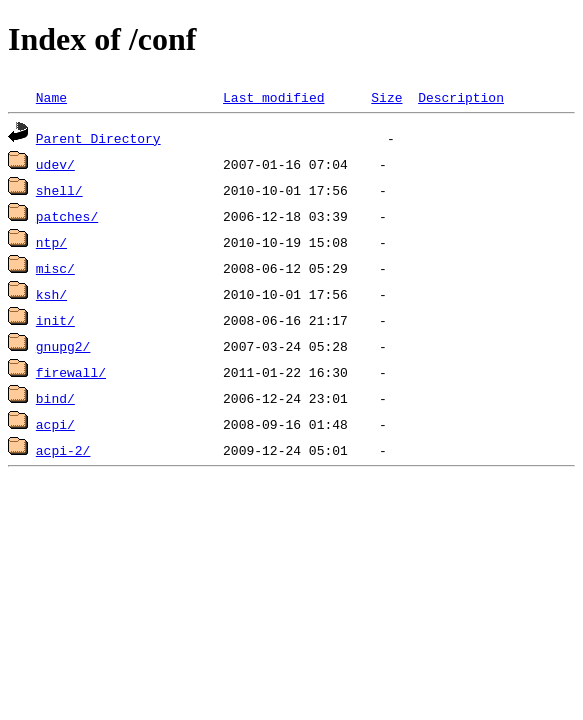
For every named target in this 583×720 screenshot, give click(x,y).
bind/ (55, 398)
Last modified (273, 97)
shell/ (59, 190)
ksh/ (51, 294)
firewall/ (71, 372)
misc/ (55, 268)
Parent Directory (98, 138)
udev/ (55, 164)
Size (386, 97)
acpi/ (55, 424)
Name (51, 97)
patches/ (67, 216)
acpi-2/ (63, 450)
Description (461, 97)
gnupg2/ (63, 346)
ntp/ (51, 242)
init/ (55, 320)
